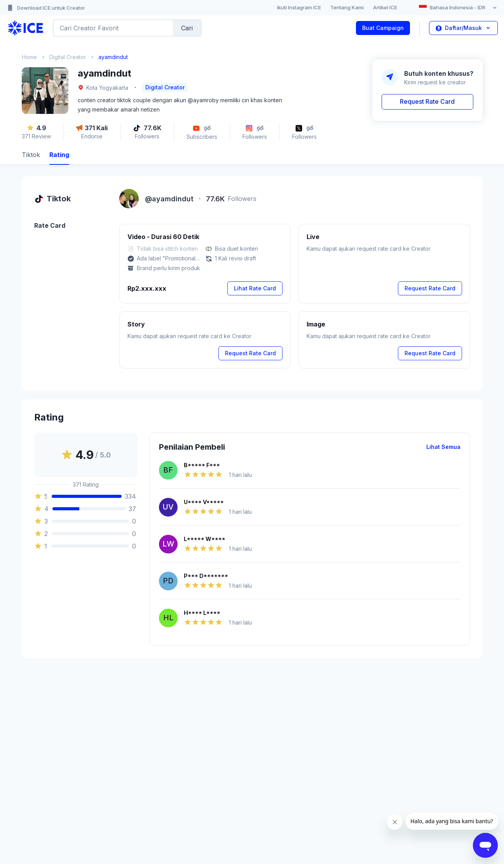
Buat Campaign (383, 28)
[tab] (31, 156)
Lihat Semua (443, 447)
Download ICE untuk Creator (46, 8)
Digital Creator (68, 57)
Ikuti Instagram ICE (299, 7)
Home (29, 57)
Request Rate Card (427, 101)
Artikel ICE (385, 7)
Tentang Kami (347, 7)
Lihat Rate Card (255, 288)
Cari (187, 28)
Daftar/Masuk (463, 28)
